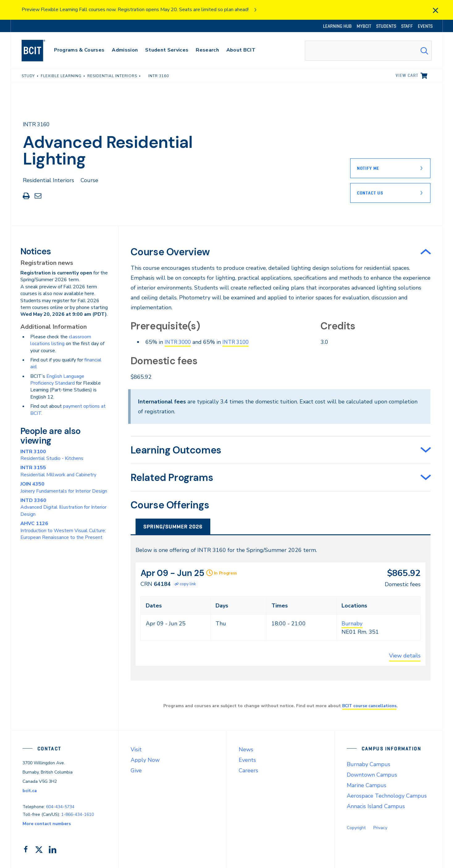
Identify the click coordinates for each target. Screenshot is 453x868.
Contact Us (370, 193)
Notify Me (368, 168)
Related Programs (172, 477)
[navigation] (39, 51)
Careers (248, 770)
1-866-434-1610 (78, 814)
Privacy (380, 828)
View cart (407, 75)
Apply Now (145, 760)
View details (405, 656)
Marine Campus (367, 785)
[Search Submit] (424, 51)
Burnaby (352, 624)
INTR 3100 (239, 342)
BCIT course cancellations (369, 706)
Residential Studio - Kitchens (52, 455)
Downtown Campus (372, 775)
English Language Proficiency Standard (57, 380)
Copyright (356, 828)
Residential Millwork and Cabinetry (58, 471)
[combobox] (368, 51)
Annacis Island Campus (376, 806)
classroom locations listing (61, 340)
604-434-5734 (60, 806)
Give (136, 770)
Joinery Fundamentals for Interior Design (64, 487)
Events (247, 760)
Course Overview (170, 252)
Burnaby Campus (369, 764)
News (246, 749)
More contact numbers (47, 823)
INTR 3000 (179, 342)
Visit (136, 749)
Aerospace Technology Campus (387, 796)
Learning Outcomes (176, 450)
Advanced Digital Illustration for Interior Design (63, 507)
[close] (435, 10)
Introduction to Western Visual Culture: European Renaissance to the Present (63, 530)
